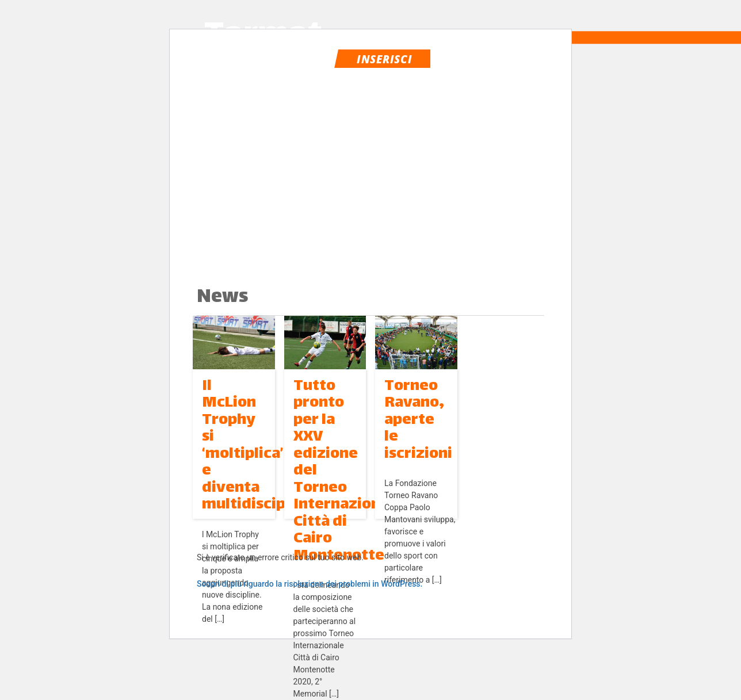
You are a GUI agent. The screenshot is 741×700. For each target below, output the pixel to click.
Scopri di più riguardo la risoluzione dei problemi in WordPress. (310, 584)
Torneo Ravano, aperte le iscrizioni (418, 420)
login (485, 58)
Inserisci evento (385, 60)
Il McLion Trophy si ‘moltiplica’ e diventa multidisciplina (257, 446)
